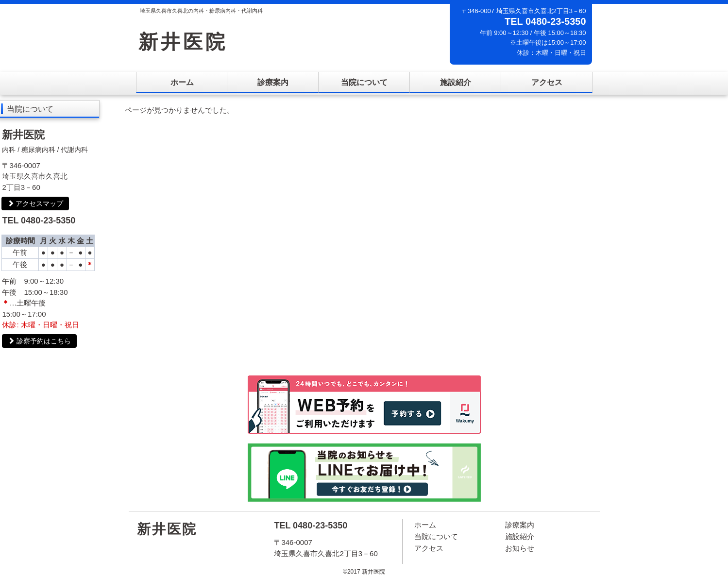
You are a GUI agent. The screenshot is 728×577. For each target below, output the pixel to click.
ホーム (182, 82)
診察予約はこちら (39, 341)
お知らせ (520, 548)
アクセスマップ (35, 204)
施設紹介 (456, 82)
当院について (364, 82)
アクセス (547, 82)
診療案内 (273, 82)
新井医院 (183, 42)
